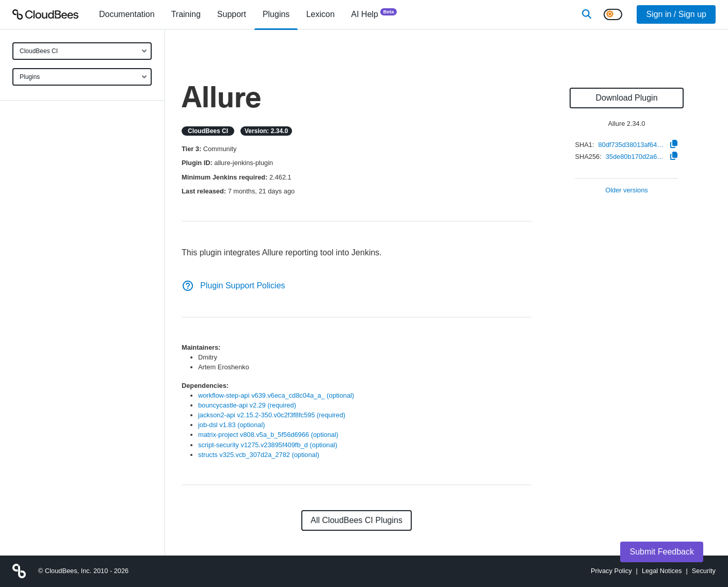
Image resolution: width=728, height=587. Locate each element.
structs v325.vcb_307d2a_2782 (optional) (259, 455)
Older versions (627, 191)
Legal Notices (662, 571)
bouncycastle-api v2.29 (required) (247, 405)
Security (704, 571)
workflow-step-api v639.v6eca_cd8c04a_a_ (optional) (276, 395)
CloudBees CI (39, 51)
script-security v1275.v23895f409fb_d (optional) (268, 445)
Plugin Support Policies (233, 286)
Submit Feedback (662, 552)
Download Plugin (626, 98)
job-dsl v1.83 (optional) (232, 425)
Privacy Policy (611, 571)
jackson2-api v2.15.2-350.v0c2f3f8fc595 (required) (272, 415)
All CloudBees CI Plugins (357, 520)
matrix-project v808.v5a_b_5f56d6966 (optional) (268, 435)
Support (232, 14)
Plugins (30, 77)
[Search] (587, 14)
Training (186, 14)
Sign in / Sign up (676, 14)
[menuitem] (127, 14)
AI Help (374, 14)
